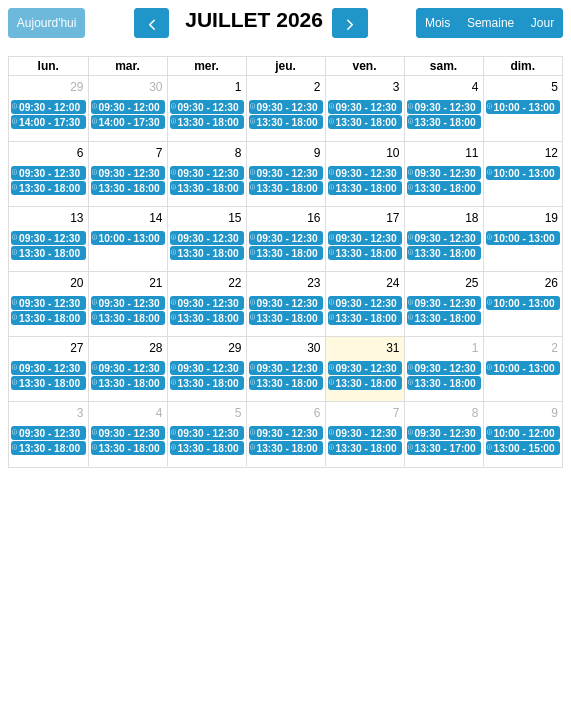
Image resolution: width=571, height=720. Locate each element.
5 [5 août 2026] (238, 413)
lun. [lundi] (48, 66)
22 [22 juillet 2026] (234, 283)
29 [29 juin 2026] (76, 87)
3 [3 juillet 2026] (396, 87)
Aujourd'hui (47, 23)
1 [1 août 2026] (475, 348)
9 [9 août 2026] (554, 413)
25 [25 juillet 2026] (471, 283)
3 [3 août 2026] (80, 413)
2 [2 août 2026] (554, 348)
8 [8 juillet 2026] (238, 153)
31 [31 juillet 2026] (392, 348)
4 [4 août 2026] (159, 413)
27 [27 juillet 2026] (76, 348)
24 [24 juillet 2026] (392, 283)
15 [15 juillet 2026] (234, 218)
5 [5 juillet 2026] (554, 87)
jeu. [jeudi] (285, 66)
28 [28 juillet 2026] (155, 348)
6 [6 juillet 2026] (80, 153)
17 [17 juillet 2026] (392, 218)
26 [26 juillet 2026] (551, 283)
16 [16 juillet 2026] (313, 218)
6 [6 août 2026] (317, 413)
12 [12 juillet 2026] (551, 153)
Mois (437, 23)
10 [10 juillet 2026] (392, 153)
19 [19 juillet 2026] (551, 218)
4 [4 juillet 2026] (475, 87)
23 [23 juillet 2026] (313, 283)
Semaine (490, 23)
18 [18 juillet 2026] (471, 218)
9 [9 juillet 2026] (317, 153)
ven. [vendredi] (364, 66)
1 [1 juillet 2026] (238, 87)
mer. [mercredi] (206, 66)
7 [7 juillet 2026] (159, 153)
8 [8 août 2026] (475, 413)
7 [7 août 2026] (396, 413)
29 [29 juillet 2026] (234, 348)
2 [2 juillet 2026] (317, 87)
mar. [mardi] (127, 66)
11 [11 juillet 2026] (471, 153)
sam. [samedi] (443, 66)
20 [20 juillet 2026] (76, 283)
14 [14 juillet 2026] (155, 218)
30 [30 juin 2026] (155, 87)
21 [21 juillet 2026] (155, 283)
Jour (542, 23)
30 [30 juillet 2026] (313, 348)
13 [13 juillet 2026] (76, 218)
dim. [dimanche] (522, 66)
